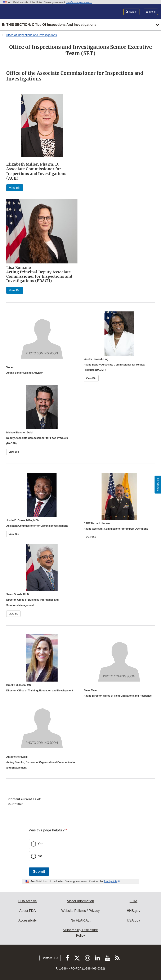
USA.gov (133, 920)
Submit (39, 872)
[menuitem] (80, 803)
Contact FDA (50, 958)
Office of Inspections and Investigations (31, 35)
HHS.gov (133, 911)
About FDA (27, 911)
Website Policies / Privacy (80, 911)
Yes (41, 844)
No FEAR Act (80, 920)
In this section (49, 25)
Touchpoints (110, 881)
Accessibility (28, 920)
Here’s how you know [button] (79, 2)
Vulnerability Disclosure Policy (81, 933)
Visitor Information (80, 901)
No (40, 856)
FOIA (133, 901)
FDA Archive (27, 901)
